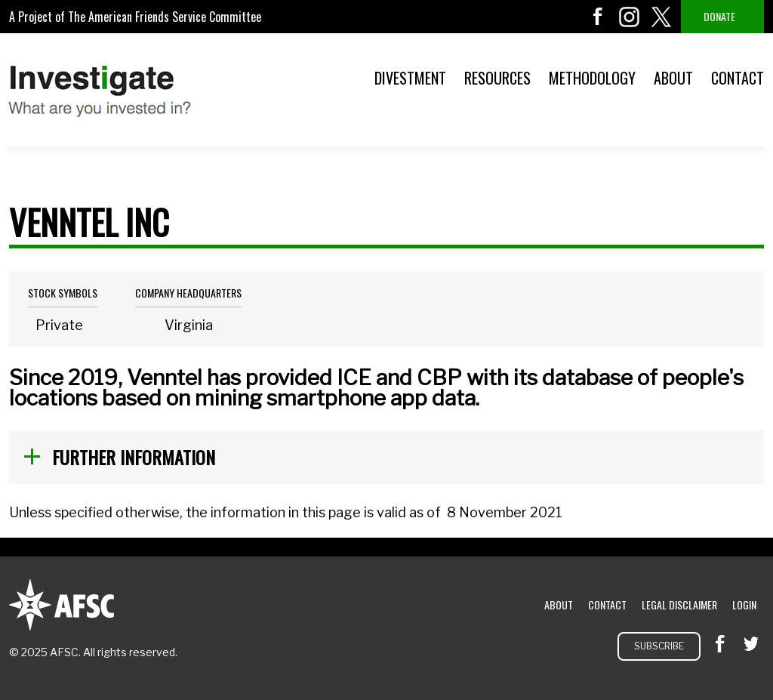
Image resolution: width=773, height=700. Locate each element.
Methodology (592, 78)
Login (744, 604)
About (673, 78)
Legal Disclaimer (679, 604)
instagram (630, 17)
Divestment (410, 78)
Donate (719, 16)
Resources (497, 78)
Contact (738, 78)
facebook (598, 17)
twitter (661, 17)
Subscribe (659, 646)
